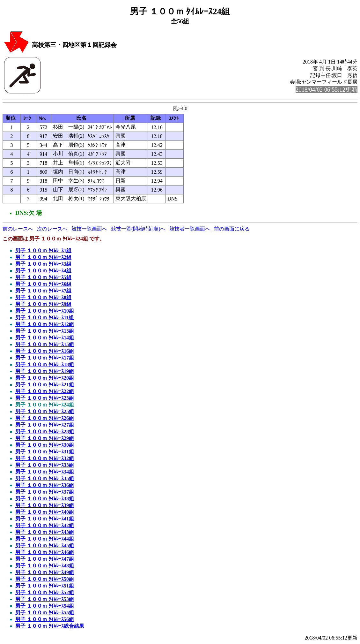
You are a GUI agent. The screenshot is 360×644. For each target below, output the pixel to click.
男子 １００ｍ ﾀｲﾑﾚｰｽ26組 (45, 418)
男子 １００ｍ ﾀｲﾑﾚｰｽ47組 (45, 559)
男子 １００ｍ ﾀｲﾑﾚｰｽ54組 (45, 606)
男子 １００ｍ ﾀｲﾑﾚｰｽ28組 (45, 432)
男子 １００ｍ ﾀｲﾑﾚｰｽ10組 (45, 311)
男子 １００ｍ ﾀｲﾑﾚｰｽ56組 (45, 619)
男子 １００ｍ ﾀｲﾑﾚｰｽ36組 (45, 485)
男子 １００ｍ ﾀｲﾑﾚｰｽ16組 (45, 351)
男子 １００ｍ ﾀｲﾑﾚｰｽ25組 (45, 411)
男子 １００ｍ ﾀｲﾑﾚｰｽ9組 (43, 304)
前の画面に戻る (232, 229)
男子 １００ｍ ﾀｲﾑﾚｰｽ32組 (45, 458)
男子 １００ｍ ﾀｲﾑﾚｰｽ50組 (45, 579)
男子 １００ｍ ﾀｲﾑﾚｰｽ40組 (45, 512)
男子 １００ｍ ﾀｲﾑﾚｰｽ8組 (43, 297)
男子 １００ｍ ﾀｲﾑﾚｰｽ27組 (45, 425)
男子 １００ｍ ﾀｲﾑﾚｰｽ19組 (45, 371)
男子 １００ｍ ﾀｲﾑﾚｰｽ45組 (45, 546)
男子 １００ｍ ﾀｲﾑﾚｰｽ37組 (45, 492)
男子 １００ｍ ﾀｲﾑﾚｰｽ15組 (45, 344)
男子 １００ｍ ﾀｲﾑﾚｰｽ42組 (45, 525)
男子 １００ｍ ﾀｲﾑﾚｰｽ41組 (45, 519)
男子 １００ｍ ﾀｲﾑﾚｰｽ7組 (43, 291)
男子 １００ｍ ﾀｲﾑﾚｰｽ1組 (43, 250)
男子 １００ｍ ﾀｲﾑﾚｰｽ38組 (45, 499)
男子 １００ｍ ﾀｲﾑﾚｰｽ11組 (44, 318)
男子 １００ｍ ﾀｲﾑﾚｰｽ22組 (45, 391)
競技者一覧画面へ (190, 229)
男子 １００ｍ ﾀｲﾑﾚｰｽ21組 (45, 385)
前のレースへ (18, 229)
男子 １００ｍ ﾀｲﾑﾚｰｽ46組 (45, 552)
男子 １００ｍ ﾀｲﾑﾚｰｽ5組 (43, 277)
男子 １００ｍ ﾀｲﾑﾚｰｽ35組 (45, 478)
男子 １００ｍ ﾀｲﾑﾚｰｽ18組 (45, 364)
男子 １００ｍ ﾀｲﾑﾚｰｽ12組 (45, 324)
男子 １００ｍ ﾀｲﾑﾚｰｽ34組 (45, 472)
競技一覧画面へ (89, 229)
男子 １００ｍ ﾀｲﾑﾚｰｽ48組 (45, 566)
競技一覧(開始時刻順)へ (138, 229)
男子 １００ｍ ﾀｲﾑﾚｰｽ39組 (45, 505)
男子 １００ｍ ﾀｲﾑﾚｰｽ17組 (45, 358)
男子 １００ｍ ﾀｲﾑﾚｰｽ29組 (45, 438)
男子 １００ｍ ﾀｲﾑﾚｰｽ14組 (45, 338)
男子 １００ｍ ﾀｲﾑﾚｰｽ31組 (45, 452)
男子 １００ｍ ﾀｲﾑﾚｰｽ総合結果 (50, 626)
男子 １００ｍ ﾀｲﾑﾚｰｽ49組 (45, 572)
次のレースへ (52, 229)
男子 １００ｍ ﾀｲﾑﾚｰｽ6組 (43, 284)
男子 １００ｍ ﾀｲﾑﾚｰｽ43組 (45, 532)
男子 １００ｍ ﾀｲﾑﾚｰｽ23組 (45, 398)
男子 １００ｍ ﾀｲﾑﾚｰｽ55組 (45, 613)
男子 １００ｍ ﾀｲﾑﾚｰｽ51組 (45, 586)
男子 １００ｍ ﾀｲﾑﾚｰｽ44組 (45, 539)
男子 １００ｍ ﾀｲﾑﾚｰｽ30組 (45, 445)
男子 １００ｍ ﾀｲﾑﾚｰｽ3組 (43, 264)
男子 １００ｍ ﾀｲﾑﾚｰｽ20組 (45, 378)
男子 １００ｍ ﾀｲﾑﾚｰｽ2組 (43, 257)
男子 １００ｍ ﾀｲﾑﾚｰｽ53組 (45, 599)
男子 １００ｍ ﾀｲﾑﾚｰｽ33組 (45, 465)
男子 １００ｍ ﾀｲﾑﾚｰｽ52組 (45, 592)
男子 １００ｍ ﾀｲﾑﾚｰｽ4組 (43, 271)
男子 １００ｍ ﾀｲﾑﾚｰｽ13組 (45, 331)
